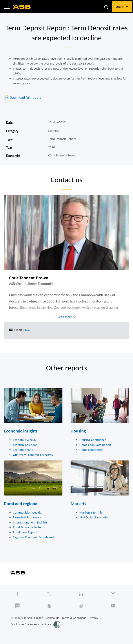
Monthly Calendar (25, 445)
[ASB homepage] (22, 7)
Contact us (52, 618)
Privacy (93, 618)
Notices (46, 624)
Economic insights (21, 431)
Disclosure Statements (25, 624)
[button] (7, 7)
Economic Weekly (25, 440)
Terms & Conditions (74, 618)
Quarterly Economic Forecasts (33, 455)
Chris (26, 330)
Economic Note (23, 450)
